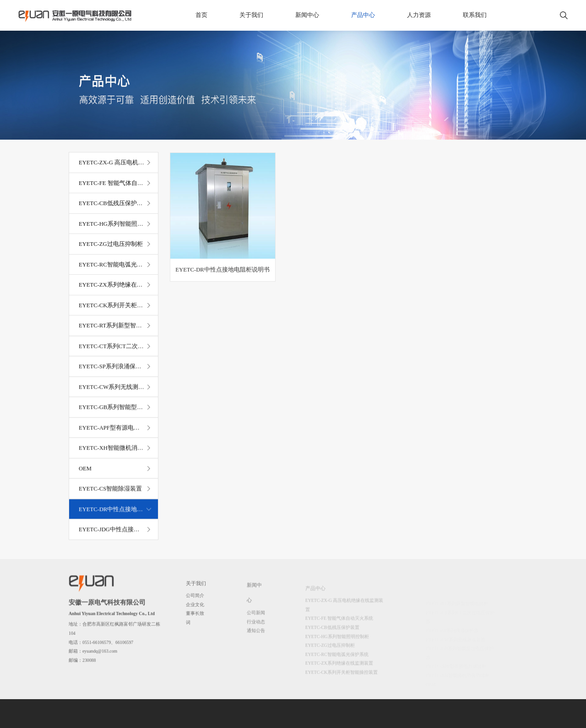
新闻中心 (307, 15)
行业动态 (256, 626)
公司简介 (195, 598)
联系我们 (475, 15)
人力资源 (419, 15)
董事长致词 (195, 621)
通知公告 (256, 635)
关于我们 (251, 15)
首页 (201, 15)
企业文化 (195, 607)
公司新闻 (256, 617)
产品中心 (363, 15)
